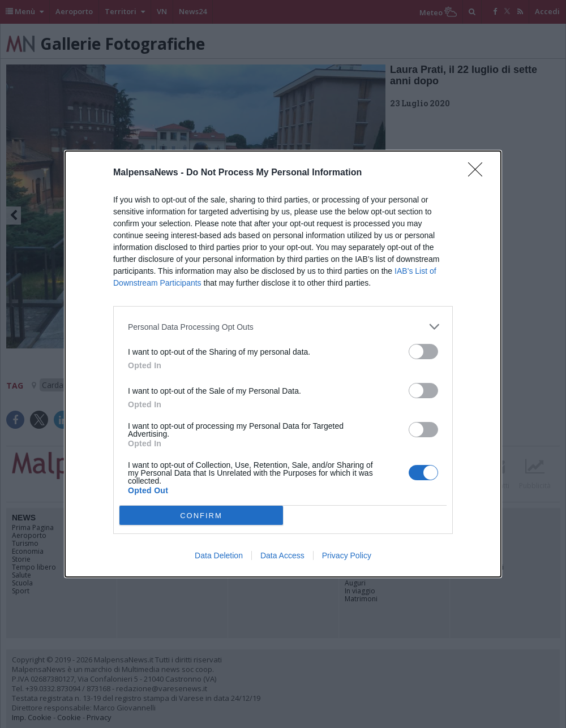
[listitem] (283, 327)
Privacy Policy (347, 555)
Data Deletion (219, 555)
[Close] (479, 173)
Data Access (282, 555)
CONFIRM (201, 516)
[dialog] (283, 364)
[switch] (423, 352)
